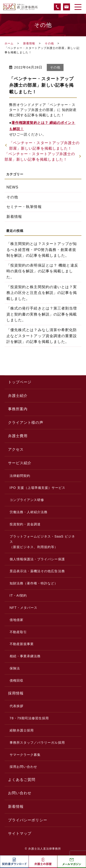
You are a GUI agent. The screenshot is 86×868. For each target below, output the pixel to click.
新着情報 (29, 43)
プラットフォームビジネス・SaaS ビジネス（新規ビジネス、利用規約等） (42, 542)
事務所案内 (18, 409)
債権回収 (17, 680)
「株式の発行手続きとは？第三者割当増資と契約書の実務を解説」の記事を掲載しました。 (42, 314)
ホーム (9, 43)
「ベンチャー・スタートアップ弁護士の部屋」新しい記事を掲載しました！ (44, 146)
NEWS (12, 187)
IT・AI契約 (18, 595)
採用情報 (16, 693)
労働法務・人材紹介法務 (29, 512)
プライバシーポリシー (28, 820)
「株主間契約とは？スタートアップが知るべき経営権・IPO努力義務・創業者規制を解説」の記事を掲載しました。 (42, 250)
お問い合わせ (20, 793)
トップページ (20, 382)
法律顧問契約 (20, 476)
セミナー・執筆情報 (24, 207)
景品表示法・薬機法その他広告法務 (37, 571)
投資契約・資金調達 (25, 524)
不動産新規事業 (22, 644)
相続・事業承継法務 (25, 656)
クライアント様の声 (26, 423)
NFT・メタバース (24, 608)
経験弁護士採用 (22, 730)
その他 (49, 43)
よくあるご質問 (22, 780)
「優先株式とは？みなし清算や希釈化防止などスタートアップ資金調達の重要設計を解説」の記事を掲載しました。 (42, 336)
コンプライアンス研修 (27, 500)
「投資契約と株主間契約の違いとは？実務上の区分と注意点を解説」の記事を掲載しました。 (42, 293)
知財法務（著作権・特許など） (34, 583)
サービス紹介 (20, 463)
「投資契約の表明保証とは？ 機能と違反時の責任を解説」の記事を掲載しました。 (42, 271)
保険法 (15, 668)
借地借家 (17, 620)
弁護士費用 (18, 436)
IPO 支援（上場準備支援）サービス (38, 488)
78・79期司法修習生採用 (29, 718)
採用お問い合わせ (24, 767)
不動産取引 (18, 632)
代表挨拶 (17, 706)
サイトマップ (20, 833)
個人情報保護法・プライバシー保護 (37, 559)
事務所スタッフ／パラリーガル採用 (37, 743)
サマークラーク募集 (25, 755)
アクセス (16, 449)
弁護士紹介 (18, 396)
